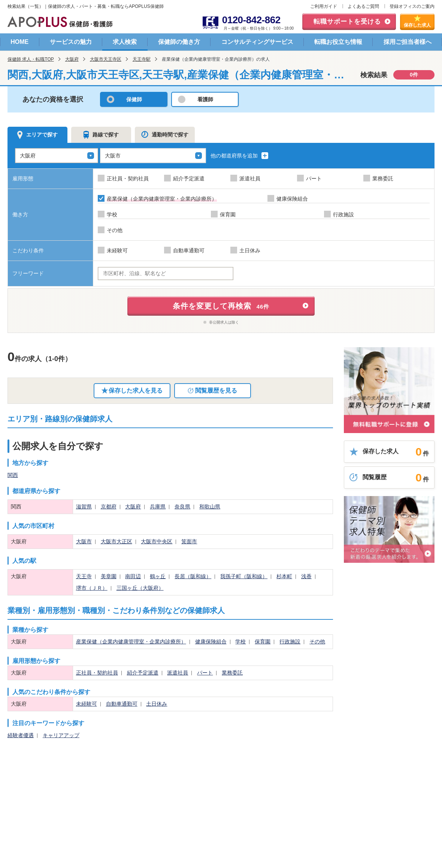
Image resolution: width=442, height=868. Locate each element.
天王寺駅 (142, 59)
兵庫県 (158, 507)
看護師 (205, 99)
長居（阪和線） (193, 576)
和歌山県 (210, 507)
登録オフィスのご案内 (412, 6)
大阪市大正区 (116, 541)
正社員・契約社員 (97, 673)
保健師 (134, 99)
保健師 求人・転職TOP (31, 59)
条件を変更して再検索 (221, 306)
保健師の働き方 (179, 42)
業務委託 (232, 673)
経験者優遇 (21, 735)
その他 (317, 642)
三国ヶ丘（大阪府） (140, 588)
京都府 (109, 507)
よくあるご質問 (363, 6)
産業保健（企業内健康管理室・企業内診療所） (131, 642)
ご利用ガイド (324, 6)
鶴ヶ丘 (158, 576)
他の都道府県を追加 (240, 156)
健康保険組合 (211, 642)
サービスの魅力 (71, 42)
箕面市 (189, 541)
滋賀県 (84, 507)
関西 (13, 475)
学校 (240, 642)
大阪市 (84, 541)
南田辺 (133, 576)
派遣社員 (178, 673)
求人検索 (125, 42)
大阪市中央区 (157, 541)
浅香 (306, 576)
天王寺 (84, 576)
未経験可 (87, 704)
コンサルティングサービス (257, 42)
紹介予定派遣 (143, 673)
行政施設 (290, 642)
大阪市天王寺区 (106, 59)
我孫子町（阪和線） (244, 576)
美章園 (109, 576)
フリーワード (28, 273)
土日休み (157, 704)
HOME (19, 42)
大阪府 (72, 59)
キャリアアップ (61, 735)
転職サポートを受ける (347, 22)
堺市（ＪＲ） (92, 588)
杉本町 (284, 576)
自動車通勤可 (122, 704)
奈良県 (182, 507)
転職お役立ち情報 (338, 42)
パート (205, 673)
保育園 (263, 642)
